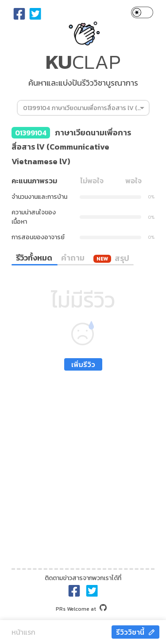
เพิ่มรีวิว (83, 364)
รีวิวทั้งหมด (34, 258)
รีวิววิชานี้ (135, 632)
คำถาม (73, 258)
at (81, 609)
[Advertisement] (83, 467)
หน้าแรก (23, 632)
